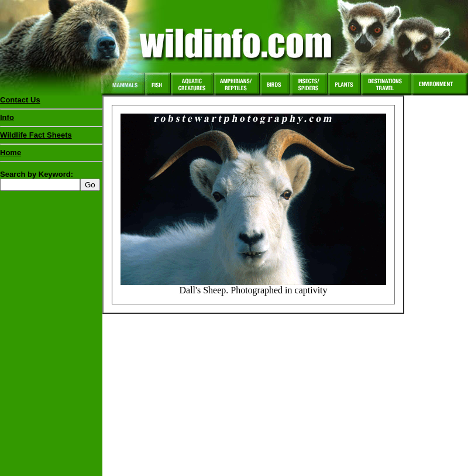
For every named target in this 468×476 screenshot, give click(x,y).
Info (7, 117)
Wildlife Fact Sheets (51, 138)
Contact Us (20, 100)
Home (11, 153)
